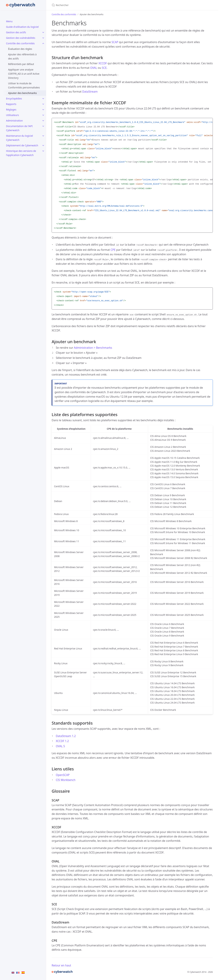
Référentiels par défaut (21, 64)
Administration (14, 121)
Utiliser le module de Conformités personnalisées (24, 85)
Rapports (11, 104)
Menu (9, 21)
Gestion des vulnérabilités (21, 38)
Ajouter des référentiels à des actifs (22, 56)
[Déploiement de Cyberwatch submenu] (43, 145)
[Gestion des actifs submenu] (43, 32)
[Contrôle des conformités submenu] (43, 43)
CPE (113, 250)
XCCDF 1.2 (62, 741)
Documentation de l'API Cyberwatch (19, 128)
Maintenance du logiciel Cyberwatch (19, 138)
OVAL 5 (60, 746)
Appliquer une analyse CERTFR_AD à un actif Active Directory (24, 74)
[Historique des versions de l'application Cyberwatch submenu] (43, 151)
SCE (104, 68)
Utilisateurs (12, 115)
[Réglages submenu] (43, 110)
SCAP (115, 42)
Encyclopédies (14, 98)
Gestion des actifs (16, 32)
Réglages (11, 110)
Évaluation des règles (20, 49)
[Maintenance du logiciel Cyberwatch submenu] (43, 136)
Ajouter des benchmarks (22, 93)
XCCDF (103, 63)
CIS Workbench (66, 780)
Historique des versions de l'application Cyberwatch (21, 153)
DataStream (90, 92)
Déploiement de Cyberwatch (22, 145)
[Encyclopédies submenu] (43, 99)
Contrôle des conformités (20, 43)
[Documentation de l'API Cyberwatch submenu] (43, 126)
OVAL (94, 68)
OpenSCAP (63, 775)
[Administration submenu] (43, 121)
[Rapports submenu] (43, 104)
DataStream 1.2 (66, 736)
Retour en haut (61, 965)
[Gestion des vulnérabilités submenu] (43, 38)
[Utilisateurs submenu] (43, 115)
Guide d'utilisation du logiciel (22, 27)
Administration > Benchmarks (93, 348)
